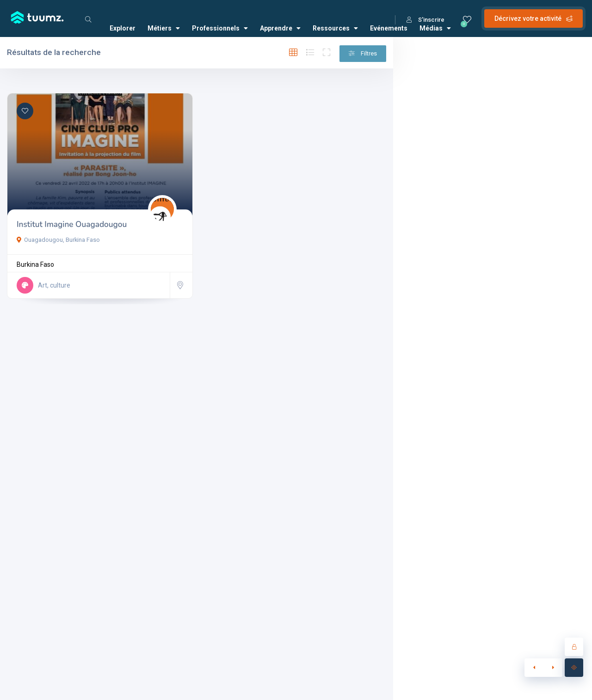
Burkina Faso (35, 264)
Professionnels (220, 28)
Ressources (335, 28)
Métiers (164, 28)
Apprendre (280, 28)
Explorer (123, 28)
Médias (435, 28)
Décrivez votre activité (533, 18)
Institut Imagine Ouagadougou (72, 224)
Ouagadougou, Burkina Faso (58, 240)
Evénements (389, 28)
